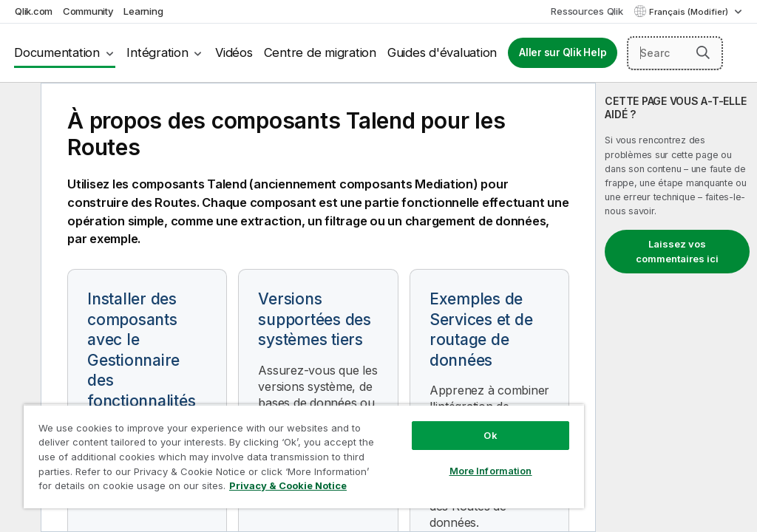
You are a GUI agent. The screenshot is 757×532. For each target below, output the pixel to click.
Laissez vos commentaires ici (677, 251)
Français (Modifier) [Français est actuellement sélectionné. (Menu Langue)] (690, 12)
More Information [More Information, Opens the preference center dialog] (491, 471)
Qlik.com (34, 11)
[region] (304, 456)
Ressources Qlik (587, 11)
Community (88, 11)
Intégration (157, 52)
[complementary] (676, 307)
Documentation (57, 52)
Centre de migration (320, 52)
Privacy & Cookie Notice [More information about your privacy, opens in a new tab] (288, 485)
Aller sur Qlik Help (563, 52)
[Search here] (675, 53)
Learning (143, 11)
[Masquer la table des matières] (18, 106)
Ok (490, 435)
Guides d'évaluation (442, 52)
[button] (703, 52)
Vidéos (234, 52)
